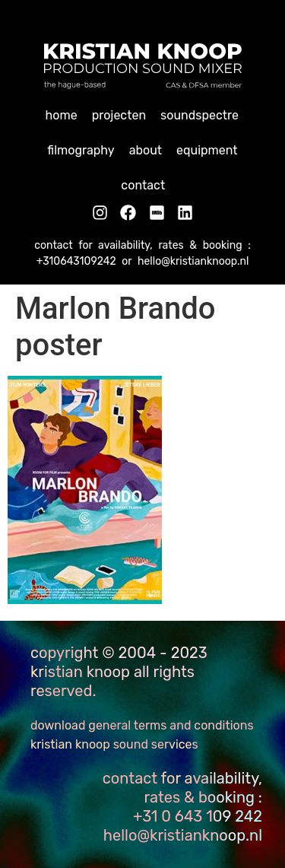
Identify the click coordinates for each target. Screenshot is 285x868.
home (62, 115)
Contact (143, 185)
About (146, 150)
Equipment (207, 150)
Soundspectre (199, 115)
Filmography (81, 150)
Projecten (119, 115)
